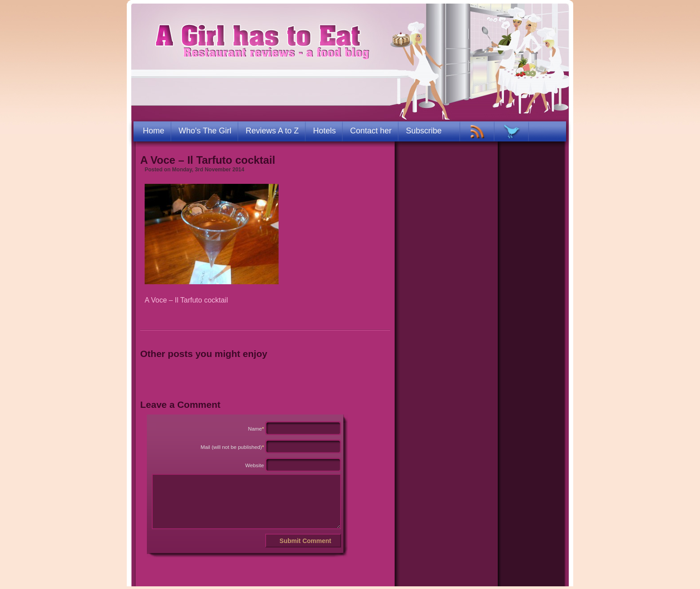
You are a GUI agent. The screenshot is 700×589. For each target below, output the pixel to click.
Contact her (371, 131)
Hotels (324, 131)
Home (154, 131)
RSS (477, 132)
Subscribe (424, 131)
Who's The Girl (205, 131)
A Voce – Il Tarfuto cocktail (208, 160)
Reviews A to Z (272, 131)
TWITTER (512, 132)
